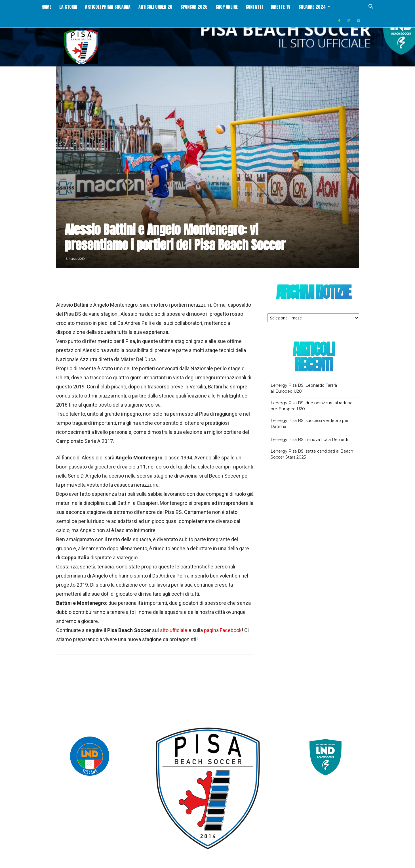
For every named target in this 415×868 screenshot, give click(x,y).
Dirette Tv (281, 7)
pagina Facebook (223, 630)
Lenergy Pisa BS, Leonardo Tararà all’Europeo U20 (304, 388)
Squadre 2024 (314, 7)
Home (46, 7)
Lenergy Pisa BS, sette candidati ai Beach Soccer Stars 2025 (312, 454)
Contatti (254, 7)
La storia (68, 7)
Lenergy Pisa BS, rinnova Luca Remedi (309, 440)
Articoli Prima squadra (108, 7)
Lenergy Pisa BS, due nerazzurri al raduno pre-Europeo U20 (312, 406)
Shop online (227, 7)
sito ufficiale (174, 630)
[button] (371, 7)
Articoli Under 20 (155, 7)
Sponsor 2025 (194, 7)
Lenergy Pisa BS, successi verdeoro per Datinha (310, 423)
